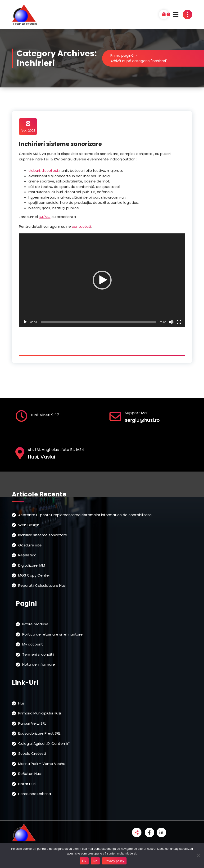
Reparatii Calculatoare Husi (42, 585)
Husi (22, 703)
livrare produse (35, 624)
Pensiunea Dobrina (35, 794)
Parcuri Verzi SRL (32, 723)
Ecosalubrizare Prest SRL (39, 733)
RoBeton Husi (30, 774)
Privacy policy (114, 861)
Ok (84, 861)
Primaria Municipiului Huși (40, 713)
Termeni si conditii (38, 654)
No (95, 861)
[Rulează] (25, 322)
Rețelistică (27, 555)
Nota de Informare (39, 664)
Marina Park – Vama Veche (42, 764)
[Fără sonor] (171, 322)
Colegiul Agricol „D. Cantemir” (44, 743)
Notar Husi (27, 784)
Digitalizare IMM (32, 565)
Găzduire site (30, 545)
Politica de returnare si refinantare (52, 634)
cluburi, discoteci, (43, 170)
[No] (198, 855)
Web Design (29, 525)
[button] (102, 280)
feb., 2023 (28, 126)
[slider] (98, 322)
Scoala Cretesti (32, 753)
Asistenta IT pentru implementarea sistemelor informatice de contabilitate (85, 515)
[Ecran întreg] (179, 322)
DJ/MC (45, 217)
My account (33, 644)
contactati (81, 226)
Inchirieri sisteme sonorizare (60, 144)
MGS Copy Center (34, 575)
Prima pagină (122, 55)
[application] (102, 280)
